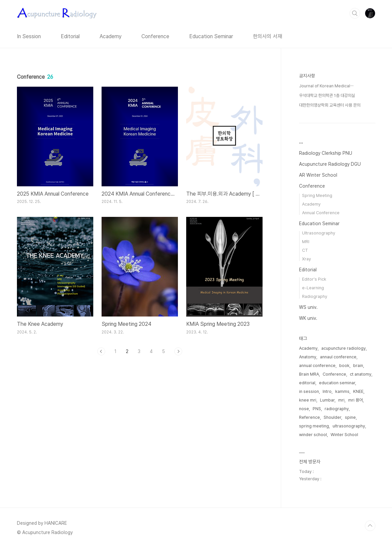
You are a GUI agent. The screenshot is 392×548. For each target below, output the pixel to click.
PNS (317, 409)
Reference (310, 417)
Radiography (315, 296)
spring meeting (314, 426)
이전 (101, 351)
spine (350, 417)
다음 (178, 351)
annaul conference (338, 357)
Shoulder (332, 417)
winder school (313, 435)
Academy (111, 36)
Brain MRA (309, 374)
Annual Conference (321, 213)
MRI (306, 242)
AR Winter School (318, 175)
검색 (355, 13)
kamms (342, 391)
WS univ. (308, 307)
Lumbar (327, 400)
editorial (307, 383)
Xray (307, 259)
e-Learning (313, 288)
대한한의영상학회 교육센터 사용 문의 (330, 105)
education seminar (337, 383)
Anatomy (308, 357)
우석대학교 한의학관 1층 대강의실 (327, 95)
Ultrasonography (319, 233)
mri (341, 400)
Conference (155, 36)
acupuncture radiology (344, 348)
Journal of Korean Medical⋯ (326, 86)
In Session (29, 36)
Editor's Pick (314, 279)
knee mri (308, 400)
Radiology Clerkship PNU (326, 153)
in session (309, 391)
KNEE (358, 391)
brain (358, 365)
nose (304, 409)
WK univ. (308, 318)
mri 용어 (355, 400)
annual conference (317, 365)
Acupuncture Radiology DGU (330, 164)
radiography (337, 409)
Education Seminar (211, 36)
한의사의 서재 (268, 36)
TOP (370, 526)
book (344, 365)
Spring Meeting (317, 195)
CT (305, 250)
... (301, 142)
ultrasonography (349, 426)
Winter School (344, 435)
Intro (327, 391)
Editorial (70, 36)
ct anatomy (361, 374)
